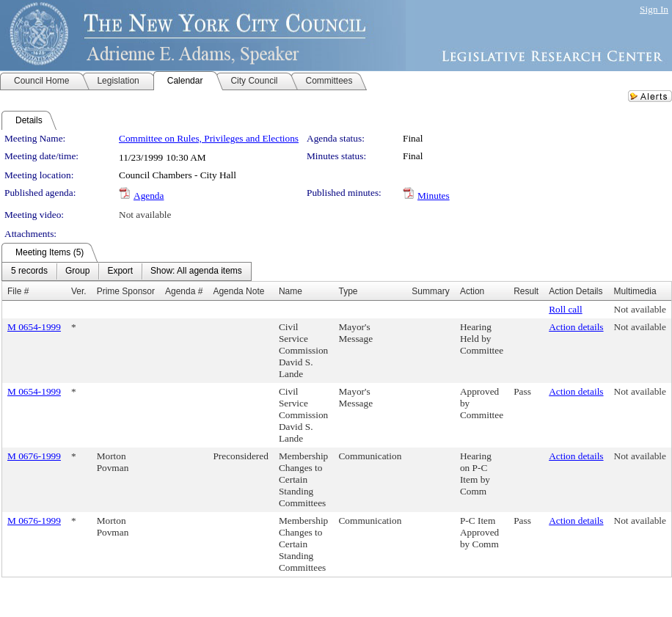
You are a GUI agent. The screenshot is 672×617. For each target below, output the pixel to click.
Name (291, 291)
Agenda (149, 196)
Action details (576, 327)
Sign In (654, 9)
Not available (145, 215)
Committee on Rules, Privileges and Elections (209, 138)
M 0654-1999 (34, 327)
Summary (430, 291)
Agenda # (184, 291)
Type (348, 291)
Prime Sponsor (126, 291)
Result (526, 291)
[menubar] (127, 271)
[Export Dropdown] (120, 271)
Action (472, 291)
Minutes (434, 196)
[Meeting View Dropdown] (196, 271)
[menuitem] (29, 271)
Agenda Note (238, 291)
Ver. (79, 291)
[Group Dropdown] (77, 271)
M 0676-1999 (34, 456)
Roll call (566, 309)
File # (18, 291)
